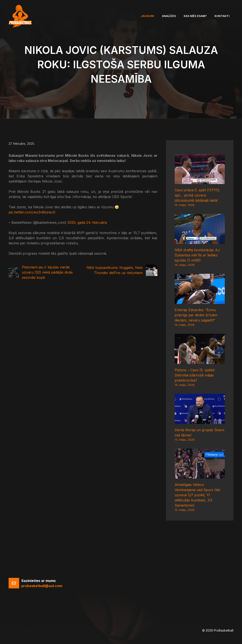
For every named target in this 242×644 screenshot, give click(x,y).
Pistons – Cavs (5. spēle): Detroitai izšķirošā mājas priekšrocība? (195, 375)
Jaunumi (147, 16)
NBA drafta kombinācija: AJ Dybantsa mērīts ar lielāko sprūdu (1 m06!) (197, 255)
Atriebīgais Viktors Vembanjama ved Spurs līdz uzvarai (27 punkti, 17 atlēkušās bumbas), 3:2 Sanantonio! (197, 495)
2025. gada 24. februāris (87, 222)
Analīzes (169, 16)
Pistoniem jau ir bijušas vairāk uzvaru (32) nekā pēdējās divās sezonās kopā (47, 272)
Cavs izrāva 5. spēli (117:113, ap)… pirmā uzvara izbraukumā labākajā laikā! (197, 195)
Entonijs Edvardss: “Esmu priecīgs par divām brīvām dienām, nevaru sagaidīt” (196, 315)
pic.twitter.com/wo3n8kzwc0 (32, 212)
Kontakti (222, 16)
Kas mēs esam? (195, 16)
